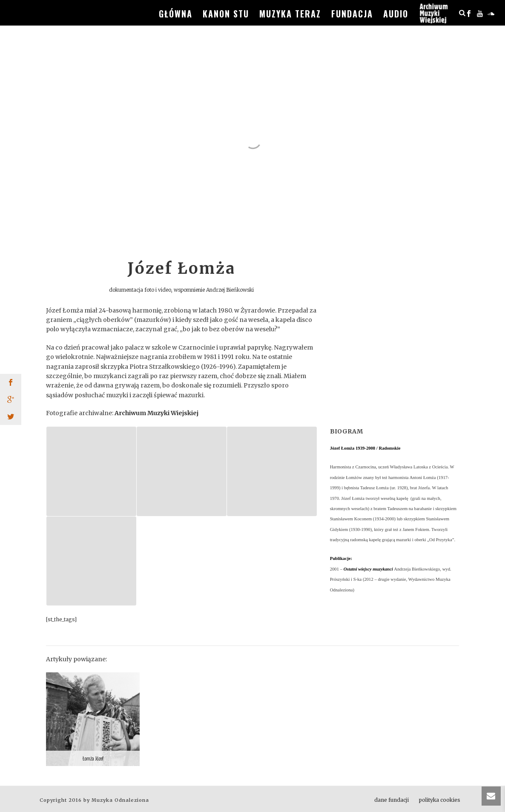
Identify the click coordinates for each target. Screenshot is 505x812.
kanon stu (226, 14)
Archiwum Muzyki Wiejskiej (156, 413)
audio (396, 14)
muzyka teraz (290, 14)
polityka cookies (440, 800)
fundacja (352, 14)
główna (176, 14)
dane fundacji (392, 800)
